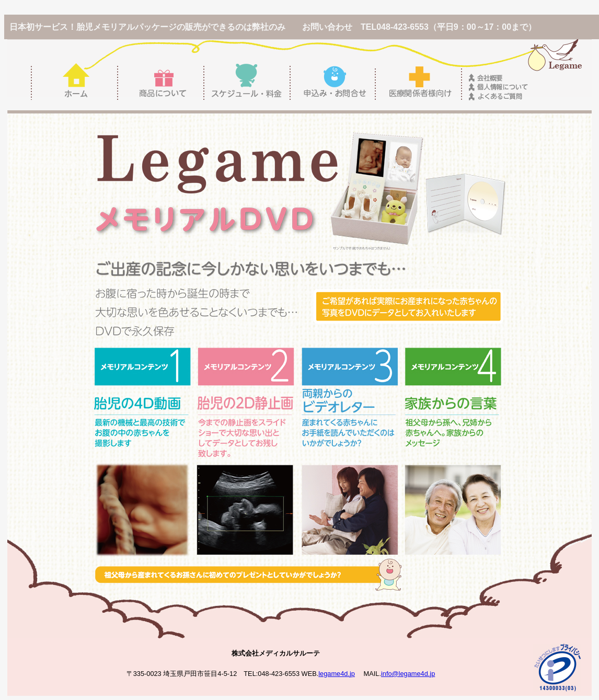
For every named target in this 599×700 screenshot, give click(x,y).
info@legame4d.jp (408, 674)
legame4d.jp (337, 674)
